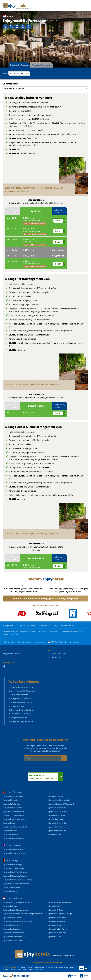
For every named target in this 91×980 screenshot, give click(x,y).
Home (72, 976)
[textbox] (19, 73)
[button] (4, 45)
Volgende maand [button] (59, 211)
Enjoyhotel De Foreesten (19, 65)
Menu (84, 976)
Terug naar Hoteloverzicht (42, 65)
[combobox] (19, 73)
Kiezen (58, 220)
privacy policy (38, 969)
